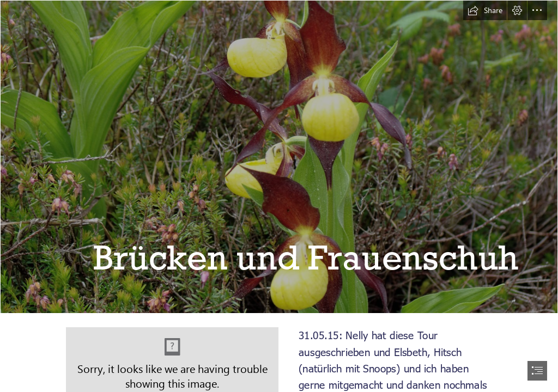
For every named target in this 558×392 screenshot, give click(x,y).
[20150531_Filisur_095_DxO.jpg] (279, 157)
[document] (279, 196)
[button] (485, 10)
